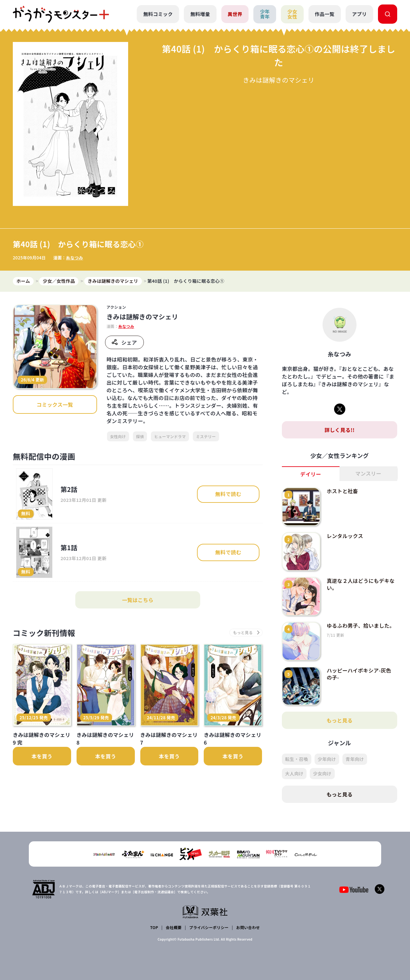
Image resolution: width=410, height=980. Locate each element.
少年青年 (265, 14)
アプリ (359, 14)
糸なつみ (74, 258)
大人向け (294, 773)
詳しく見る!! (340, 430)
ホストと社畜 (342, 491)
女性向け (118, 436)
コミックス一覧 (55, 404)
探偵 (140, 436)
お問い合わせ (248, 927)
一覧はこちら (138, 600)
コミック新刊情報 (44, 633)
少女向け (322, 773)
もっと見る (340, 720)
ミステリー (206, 436)
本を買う (42, 756)
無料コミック (158, 14)
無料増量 (200, 14)
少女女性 (292, 14)
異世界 (235, 14)
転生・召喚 (297, 759)
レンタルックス (345, 536)
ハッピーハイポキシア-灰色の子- (359, 674)
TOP (154, 927)
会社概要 (174, 927)
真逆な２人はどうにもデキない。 (361, 584)
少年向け (327, 759)
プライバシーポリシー (209, 927)
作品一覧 (325, 14)
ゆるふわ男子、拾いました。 (361, 625)
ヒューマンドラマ (170, 436)
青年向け (355, 759)
